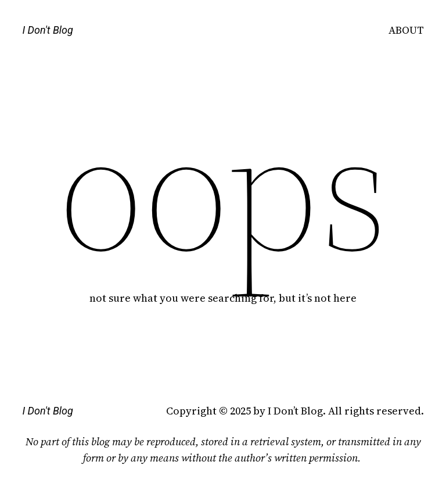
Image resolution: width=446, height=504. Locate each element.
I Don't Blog (47, 30)
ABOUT (406, 30)
